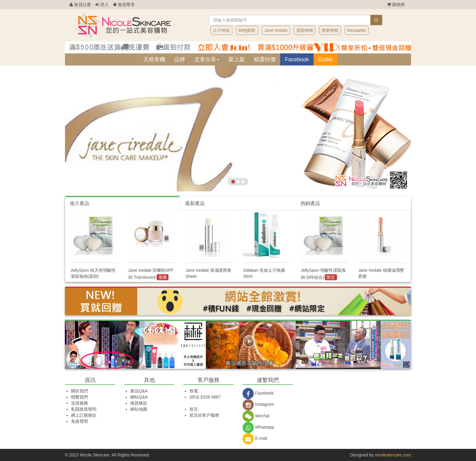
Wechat (256, 416)
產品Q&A (139, 391)
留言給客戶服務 (204, 415)
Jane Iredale (276, 30)
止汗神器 (221, 30)
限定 (331, 277)
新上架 (236, 59)
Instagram (258, 404)
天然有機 (154, 59)
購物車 (396, 5)
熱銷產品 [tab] (310, 203)
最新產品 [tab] (195, 203)
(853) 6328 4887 (205, 397)
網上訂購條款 (84, 415)
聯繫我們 (80, 397)
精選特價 (265, 59)
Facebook (297, 59)
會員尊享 (124, 5)
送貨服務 (80, 403)
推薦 (163, 277)
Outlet (325, 59)
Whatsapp (258, 427)
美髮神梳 (330, 30)
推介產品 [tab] (80, 203)
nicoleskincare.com (393, 455)
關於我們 (80, 391)
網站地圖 (139, 409)
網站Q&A (139, 397)
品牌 (180, 59)
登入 (102, 5)
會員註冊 (80, 5)
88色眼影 (247, 30)
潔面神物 (304, 30)
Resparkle (357, 30)
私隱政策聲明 (84, 409)
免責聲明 (80, 421)
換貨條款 (139, 403)
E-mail (255, 438)
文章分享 (207, 59)
